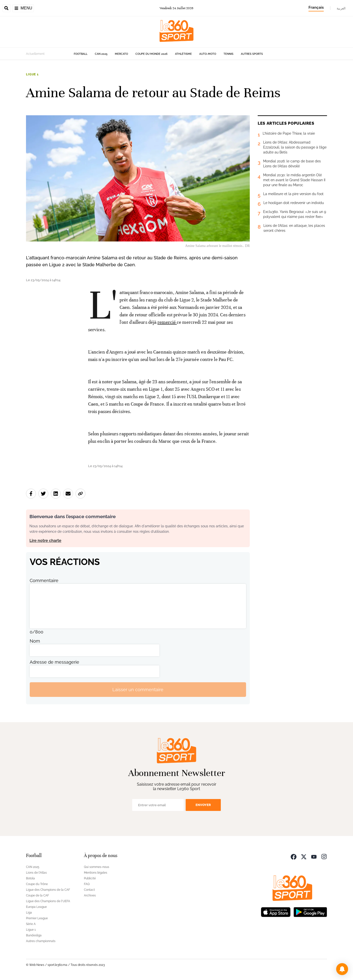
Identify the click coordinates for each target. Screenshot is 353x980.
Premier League (37, 918)
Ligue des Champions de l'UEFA (48, 901)
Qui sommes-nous (97, 867)
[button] (342, 969)
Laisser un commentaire (138, 690)
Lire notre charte (45, 541)
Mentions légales (96, 873)
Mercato (121, 54)
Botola (30, 878)
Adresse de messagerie (54, 662)
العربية (341, 8)
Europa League (36, 907)
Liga (29, 913)
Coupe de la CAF (38, 895)
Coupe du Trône (37, 884)
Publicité (90, 878)
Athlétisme (183, 54)
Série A (31, 924)
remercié (167, 322)
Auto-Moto (208, 54)
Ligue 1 (32, 74)
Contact (89, 890)
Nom (35, 641)
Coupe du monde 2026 (151, 54)
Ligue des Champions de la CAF (48, 890)
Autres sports (252, 54)
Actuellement (35, 54)
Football (81, 54)
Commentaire (44, 580)
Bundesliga (34, 935)
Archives (90, 895)
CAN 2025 (101, 54)
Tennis (228, 54)
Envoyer (203, 805)
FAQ (87, 884)
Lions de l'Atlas (36, 873)
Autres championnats (41, 941)
